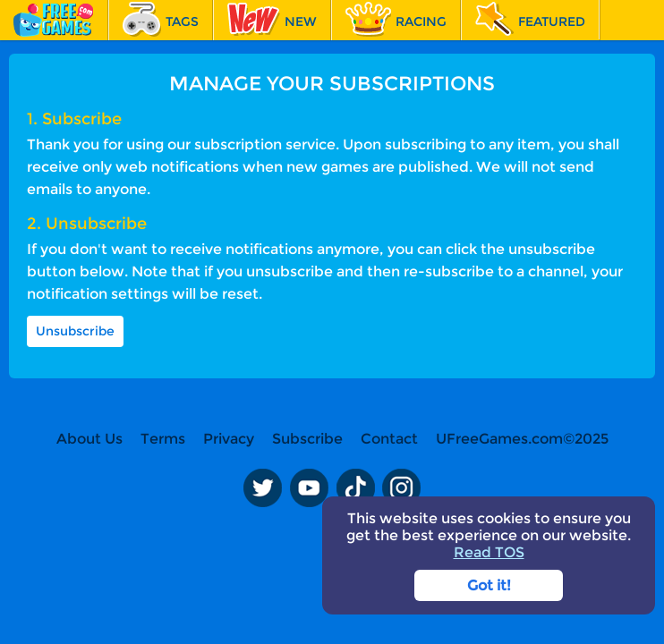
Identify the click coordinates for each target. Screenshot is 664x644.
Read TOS (489, 552)
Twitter (262, 487)
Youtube (309, 487)
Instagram (402, 487)
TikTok (355, 487)
